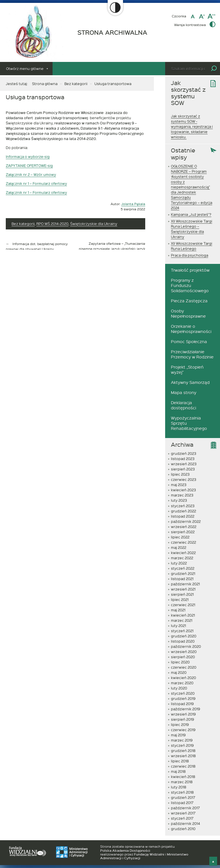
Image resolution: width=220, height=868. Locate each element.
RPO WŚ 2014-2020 (52, 224)
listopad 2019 (182, 704)
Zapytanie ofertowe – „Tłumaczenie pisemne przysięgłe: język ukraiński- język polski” (112, 249)
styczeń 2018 (182, 792)
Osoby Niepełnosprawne (188, 313)
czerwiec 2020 (184, 667)
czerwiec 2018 (183, 766)
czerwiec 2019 (183, 730)
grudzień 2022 (183, 511)
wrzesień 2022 (184, 527)
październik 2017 (185, 808)
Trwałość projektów (190, 270)
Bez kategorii (76, 84)
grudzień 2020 (184, 636)
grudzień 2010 (183, 829)
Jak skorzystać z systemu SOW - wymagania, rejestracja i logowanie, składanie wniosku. (192, 126)
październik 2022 (186, 521)
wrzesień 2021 (183, 589)
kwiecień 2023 (183, 490)
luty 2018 (179, 787)
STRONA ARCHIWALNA (112, 33)
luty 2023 (179, 500)
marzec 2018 (182, 782)
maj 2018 (178, 771)
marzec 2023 (182, 495)
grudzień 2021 (183, 573)
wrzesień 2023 (184, 464)
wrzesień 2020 (184, 652)
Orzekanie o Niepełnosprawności (191, 329)
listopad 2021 (182, 579)
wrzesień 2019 (183, 714)
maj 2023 (179, 485)
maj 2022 (179, 547)
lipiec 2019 (180, 724)
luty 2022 (179, 563)
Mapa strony (184, 392)
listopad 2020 (183, 641)
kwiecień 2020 (183, 678)
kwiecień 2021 (183, 615)
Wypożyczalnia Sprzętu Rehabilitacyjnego (189, 423)
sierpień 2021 (182, 594)
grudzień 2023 (184, 453)
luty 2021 (178, 626)
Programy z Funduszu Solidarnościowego (190, 285)
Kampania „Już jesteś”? (191, 214)
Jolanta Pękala (133, 204)
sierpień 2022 (183, 532)
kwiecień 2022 (183, 553)
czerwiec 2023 (184, 479)
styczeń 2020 (183, 693)
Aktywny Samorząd (190, 382)
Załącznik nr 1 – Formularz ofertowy (36, 183)
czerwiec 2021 (183, 605)
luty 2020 (179, 688)
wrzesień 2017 (183, 813)
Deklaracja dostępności (183, 405)
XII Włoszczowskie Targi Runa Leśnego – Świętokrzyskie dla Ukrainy (192, 229)
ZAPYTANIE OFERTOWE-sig (29, 165)
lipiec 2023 (180, 474)
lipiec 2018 (180, 761)
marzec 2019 (182, 740)
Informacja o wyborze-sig (28, 157)
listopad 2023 (183, 459)
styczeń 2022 (183, 568)
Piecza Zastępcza (189, 301)
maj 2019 (178, 735)
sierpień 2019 (182, 719)
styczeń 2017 (182, 818)
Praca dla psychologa (190, 255)
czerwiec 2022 (183, 542)
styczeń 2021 (182, 631)
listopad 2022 (183, 516)
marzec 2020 (182, 683)
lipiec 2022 (180, 537)
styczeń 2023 (183, 506)
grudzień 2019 (183, 698)
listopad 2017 (182, 803)
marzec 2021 (182, 620)
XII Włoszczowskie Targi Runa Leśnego (192, 246)
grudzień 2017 (183, 797)
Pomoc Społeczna (189, 342)
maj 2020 (179, 672)
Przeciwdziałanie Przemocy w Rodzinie (192, 354)
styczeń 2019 (182, 745)
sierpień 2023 (183, 469)
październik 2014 (185, 823)
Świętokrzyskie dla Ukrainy (94, 224)
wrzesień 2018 (183, 756)
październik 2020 (186, 646)
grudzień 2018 (183, 751)
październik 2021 (185, 584)
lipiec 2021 (180, 599)
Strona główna (45, 84)
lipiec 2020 (180, 662)
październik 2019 (185, 709)
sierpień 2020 (183, 657)
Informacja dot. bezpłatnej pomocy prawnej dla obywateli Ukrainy (37, 246)
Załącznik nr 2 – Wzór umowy (31, 174)
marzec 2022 (182, 558)
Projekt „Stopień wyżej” (187, 370)
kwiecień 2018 (183, 777)
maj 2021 (178, 610)
